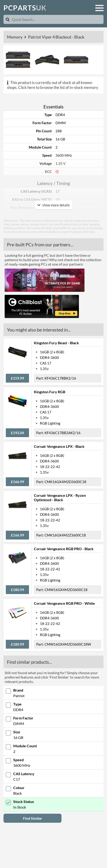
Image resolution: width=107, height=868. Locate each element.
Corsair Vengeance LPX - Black (59, 446)
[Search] (8, 19)
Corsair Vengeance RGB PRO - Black (64, 549)
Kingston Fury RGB (50, 392)
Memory (15, 37)
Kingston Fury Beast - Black (56, 343)
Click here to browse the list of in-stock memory (58, 87)
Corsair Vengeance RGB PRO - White (64, 603)
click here (88, 232)
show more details (54, 205)
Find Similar (33, 818)
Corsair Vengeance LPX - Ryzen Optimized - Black (60, 497)
